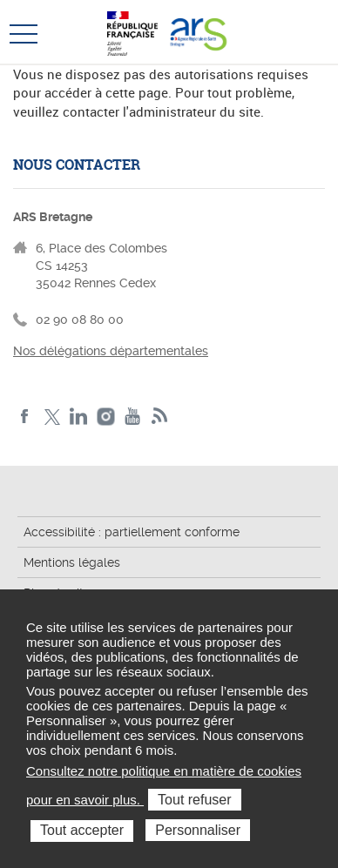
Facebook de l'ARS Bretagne (25, 417)
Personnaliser (198, 830)
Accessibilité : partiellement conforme (132, 532)
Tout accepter (82, 830)
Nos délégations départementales (111, 351)
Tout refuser (194, 800)
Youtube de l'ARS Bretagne (133, 417)
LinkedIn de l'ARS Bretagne (79, 417)
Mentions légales (72, 562)
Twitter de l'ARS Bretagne (52, 417)
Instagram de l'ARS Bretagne (106, 417)
